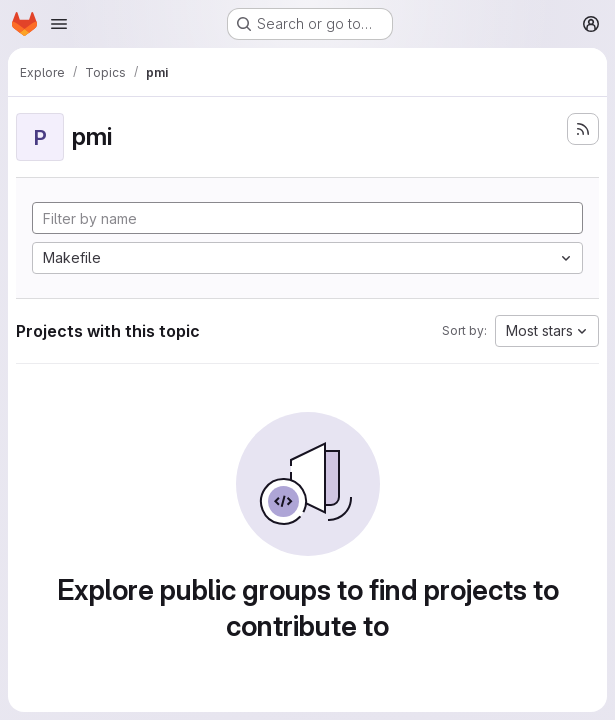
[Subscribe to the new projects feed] (583, 129)
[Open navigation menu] (59, 24)
